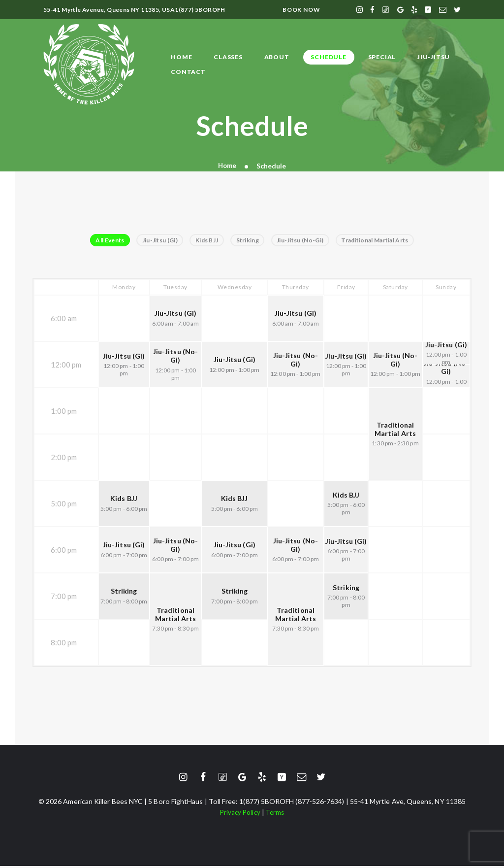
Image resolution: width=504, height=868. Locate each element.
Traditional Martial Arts (383, 241)
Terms (276, 814)
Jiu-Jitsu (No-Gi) (305, 241)
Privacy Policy (239, 814)
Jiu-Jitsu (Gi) (155, 241)
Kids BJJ (205, 241)
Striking (249, 241)
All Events (101, 241)
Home (227, 166)
